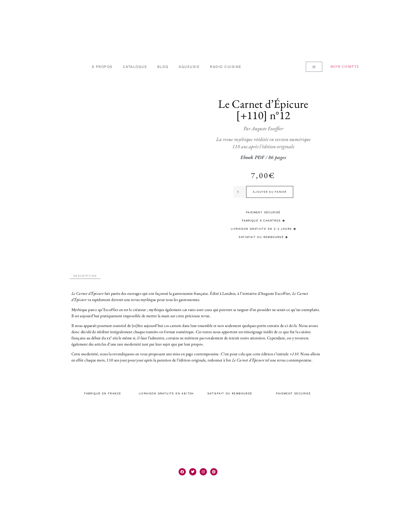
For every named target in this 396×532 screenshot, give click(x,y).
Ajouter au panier (270, 192)
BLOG (163, 67)
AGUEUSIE (189, 67)
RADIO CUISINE (226, 67)
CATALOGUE (135, 67)
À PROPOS (102, 67)
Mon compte (345, 66)
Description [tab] (85, 274)
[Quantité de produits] (240, 192)
